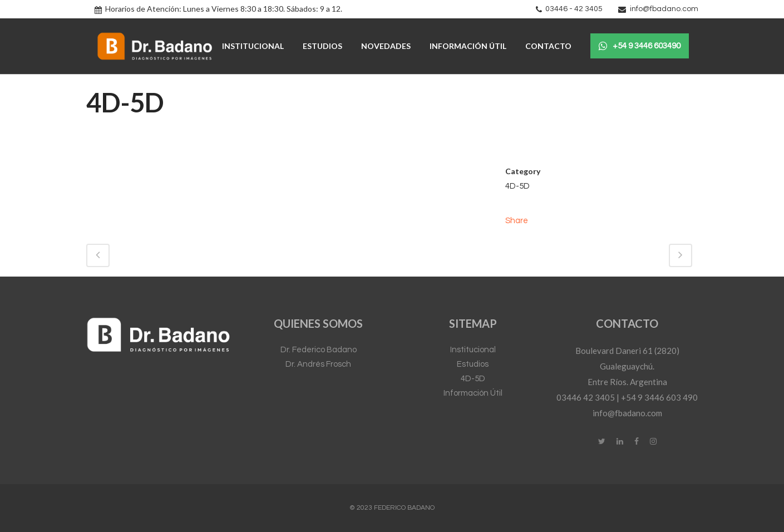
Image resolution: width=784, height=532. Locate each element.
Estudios (473, 364)
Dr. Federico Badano (319, 350)
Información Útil (473, 393)
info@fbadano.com (664, 9)
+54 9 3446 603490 (640, 46)
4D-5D (473, 379)
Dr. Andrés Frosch (318, 364)
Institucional (473, 350)
